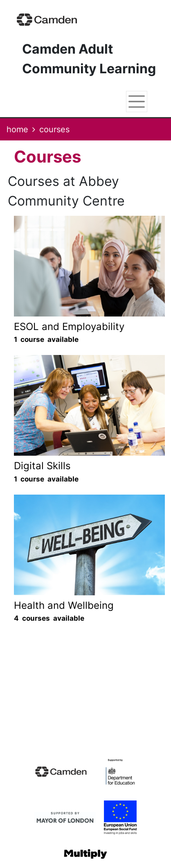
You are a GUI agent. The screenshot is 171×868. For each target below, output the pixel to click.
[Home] (47, 19)
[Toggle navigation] (137, 102)
